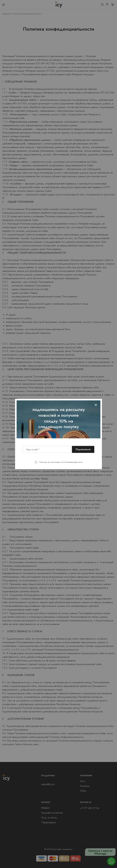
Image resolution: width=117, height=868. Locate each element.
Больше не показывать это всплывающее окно (61, 462)
